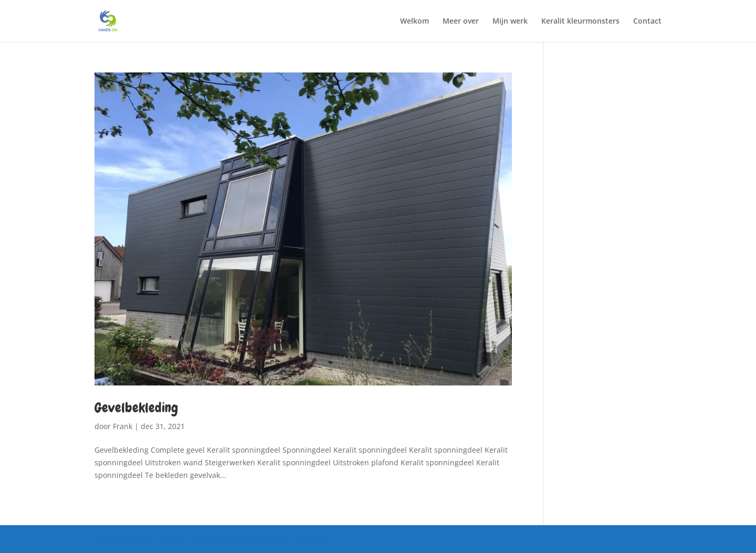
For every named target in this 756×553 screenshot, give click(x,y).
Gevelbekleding (136, 408)
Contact (647, 22)
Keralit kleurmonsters (580, 22)
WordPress (308, 539)
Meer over (461, 22)
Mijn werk (510, 22)
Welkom (414, 22)
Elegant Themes (183, 539)
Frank (123, 426)
